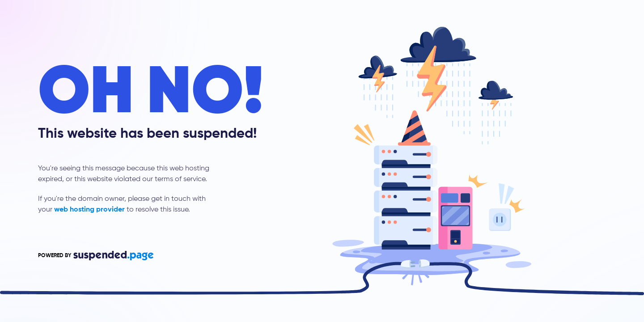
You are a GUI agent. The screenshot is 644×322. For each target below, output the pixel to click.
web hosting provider (89, 210)
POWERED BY (96, 256)
